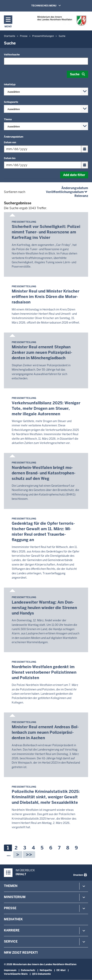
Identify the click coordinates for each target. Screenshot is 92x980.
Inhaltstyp (10, 84)
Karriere (12, 930)
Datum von (10, 142)
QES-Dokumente (41, 974)
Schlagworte (11, 102)
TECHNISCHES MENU (52, 5)
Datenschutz (28, 970)
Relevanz (81, 196)
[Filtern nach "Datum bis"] (43, 165)
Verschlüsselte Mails (16, 974)
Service (11, 941)
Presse (10, 908)
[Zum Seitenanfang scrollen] (84, 973)
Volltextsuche (12, 55)
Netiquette (46, 970)
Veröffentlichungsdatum (67, 192)
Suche (75, 74)
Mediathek (13, 919)
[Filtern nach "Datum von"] (43, 149)
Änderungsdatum (14, 137)
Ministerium (15, 897)
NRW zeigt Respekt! (21, 953)
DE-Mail (61, 970)
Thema (8, 119)
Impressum (10, 970)
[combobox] (46, 92)
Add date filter (74, 175)
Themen (11, 886)
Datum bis (10, 158)
